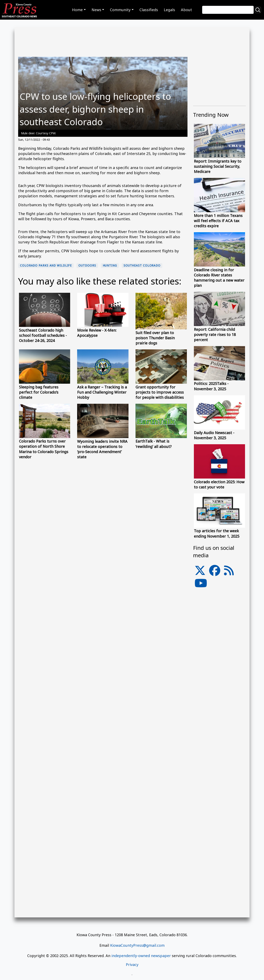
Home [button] (77, 10)
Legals (169, 10)
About (186, 10)
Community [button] (120, 10)
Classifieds (149, 10)
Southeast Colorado (142, 266)
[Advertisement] (219, 684)
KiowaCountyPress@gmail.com (137, 945)
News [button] (96, 10)
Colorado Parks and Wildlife (46, 266)
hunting (110, 266)
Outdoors (87, 266)
